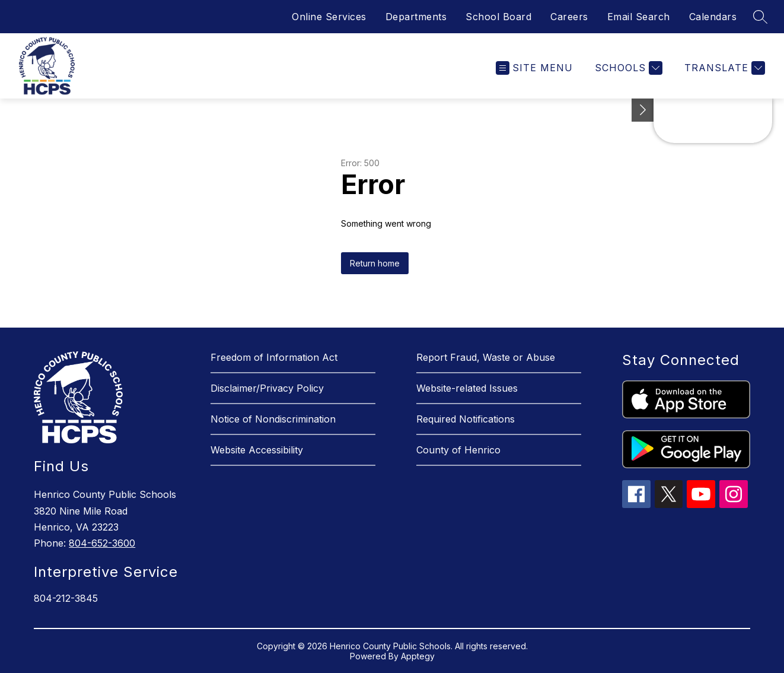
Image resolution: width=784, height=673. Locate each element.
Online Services (329, 17)
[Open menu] (534, 68)
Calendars (713, 17)
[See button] (643, 110)
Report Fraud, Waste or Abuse (486, 357)
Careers (569, 17)
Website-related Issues (467, 388)
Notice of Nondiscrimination (273, 419)
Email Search (639, 17)
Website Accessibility (257, 450)
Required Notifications (466, 419)
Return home (375, 263)
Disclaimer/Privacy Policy (267, 388)
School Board (498, 17)
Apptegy (418, 656)
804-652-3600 (102, 543)
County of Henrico (458, 450)
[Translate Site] (723, 68)
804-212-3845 (66, 598)
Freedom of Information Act (274, 357)
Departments (416, 17)
